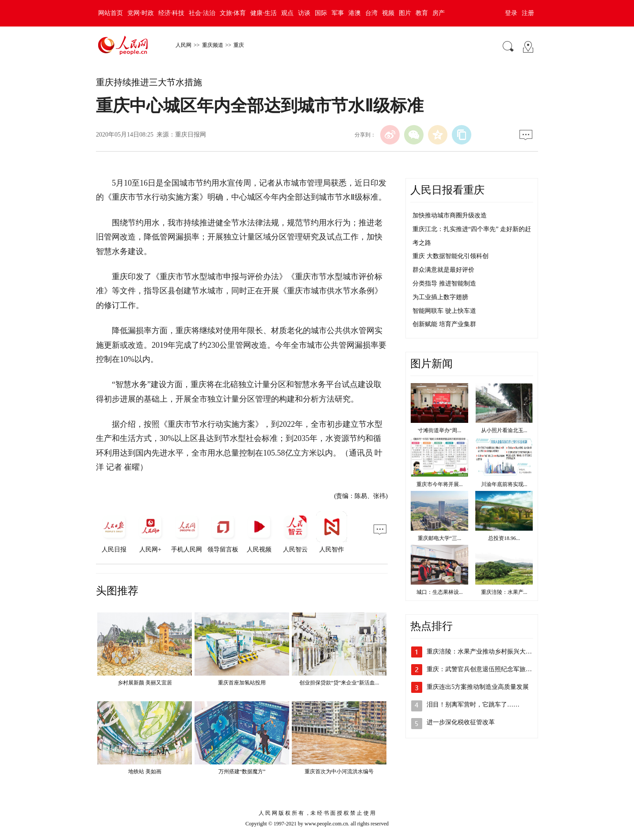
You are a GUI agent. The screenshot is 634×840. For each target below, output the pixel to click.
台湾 (371, 13)
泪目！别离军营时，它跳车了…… (473, 705)
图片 (405, 13)
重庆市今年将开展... (440, 484)
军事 (338, 13)
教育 (422, 13)
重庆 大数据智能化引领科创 (451, 256)
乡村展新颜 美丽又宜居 (145, 683)
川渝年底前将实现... (504, 484)
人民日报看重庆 (447, 190)
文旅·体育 (233, 13)
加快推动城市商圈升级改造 (450, 215)
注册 (528, 13)
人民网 (183, 45)
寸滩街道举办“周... (439, 430)
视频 (388, 13)
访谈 (304, 13)
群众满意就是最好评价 (443, 270)
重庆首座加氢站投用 (242, 683)
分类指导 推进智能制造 (444, 283)
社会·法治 (202, 13)
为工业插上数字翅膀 (440, 297)
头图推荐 (117, 591)
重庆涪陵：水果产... (504, 592)
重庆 (239, 45)
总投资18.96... (504, 538)
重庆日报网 (191, 135)
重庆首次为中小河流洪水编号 (339, 772)
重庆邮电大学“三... (439, 538)
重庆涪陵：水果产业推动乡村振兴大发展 (482, 652)
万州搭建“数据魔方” (242, 772)
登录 (511, 13)
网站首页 (111, 13)
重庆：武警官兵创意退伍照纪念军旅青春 (482, 669)
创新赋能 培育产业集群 (444, 324)
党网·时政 (141, 13)
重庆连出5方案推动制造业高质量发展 (478, 687)
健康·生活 (264, 13)
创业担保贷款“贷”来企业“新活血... (339, 683)
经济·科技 (172, 13)
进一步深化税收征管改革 (461, 722)
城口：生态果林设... (440, 592)
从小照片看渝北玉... (504, 430)
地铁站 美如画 (145, 772)
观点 (287, 13)
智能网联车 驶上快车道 (444, 311)
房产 (439, 13)
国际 (321, 13)
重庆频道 (213, 45)
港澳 (355, 13)
